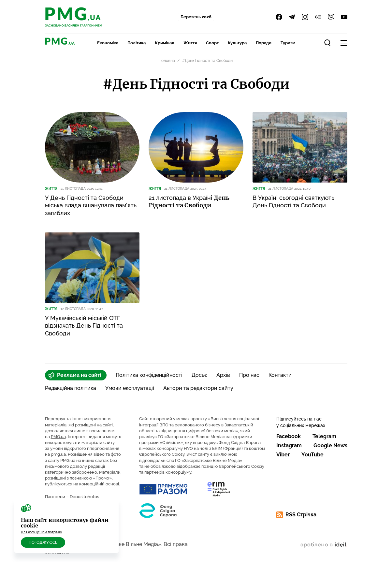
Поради (264, 43)
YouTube (312, 455)
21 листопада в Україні (189, 201)
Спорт (212, 43)
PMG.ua (58, 437)
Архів (223, 375)
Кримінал (165, 43)
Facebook (289, 436)
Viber (283, 455)
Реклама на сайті (75, 375)
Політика (137, 43)
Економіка (108, 43)
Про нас (249, 375)
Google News (330, 445)
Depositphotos (84, 497)
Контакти (280, 375)
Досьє (199, 375)
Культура (237, 43)
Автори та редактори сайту (198, 388)
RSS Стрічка (296, 515)
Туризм (288, 43)
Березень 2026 (196, 17)
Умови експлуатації (130, 388)
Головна (167, 61)
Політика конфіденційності (149, 375)
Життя (190, 43)
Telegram (324, 436)
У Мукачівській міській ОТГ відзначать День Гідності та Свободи (84, 326)
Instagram (289, 445)
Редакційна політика (71, 388)
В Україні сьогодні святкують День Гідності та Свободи (293, 201)
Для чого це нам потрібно (41, 532)
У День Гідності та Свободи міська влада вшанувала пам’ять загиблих (91, 205)
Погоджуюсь (43, 542)
